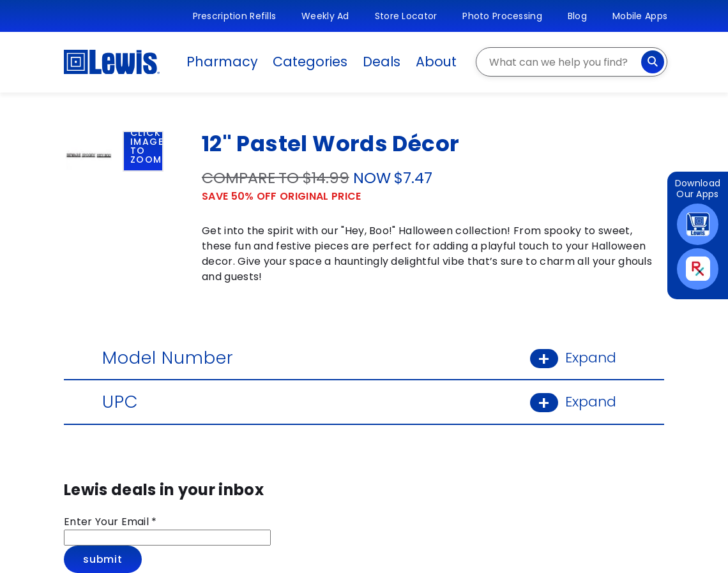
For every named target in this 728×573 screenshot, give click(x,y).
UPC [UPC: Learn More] (364, 402)
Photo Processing (502, 16)
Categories (310, 62)
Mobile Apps (640, 16)
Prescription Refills (235, 16)
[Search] (653, 62)
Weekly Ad (325, 16)
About (436, 62)
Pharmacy (222, 62)
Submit (103, 559)
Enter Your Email (110, 522)
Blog (577, 16)
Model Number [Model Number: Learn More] (364, 358)
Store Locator (406, 16)
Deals (382, 62)
